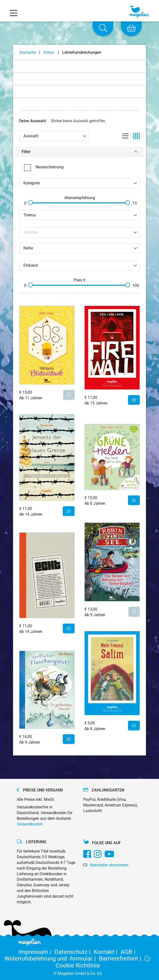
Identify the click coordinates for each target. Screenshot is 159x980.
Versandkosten (30, 824)
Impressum (36, 952)
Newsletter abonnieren (109, 865)
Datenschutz (74, 952)
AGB (129, 952)
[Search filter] (80, 232)
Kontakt (107, 952)
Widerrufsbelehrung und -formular (52, 959)
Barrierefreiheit (122, 959)
